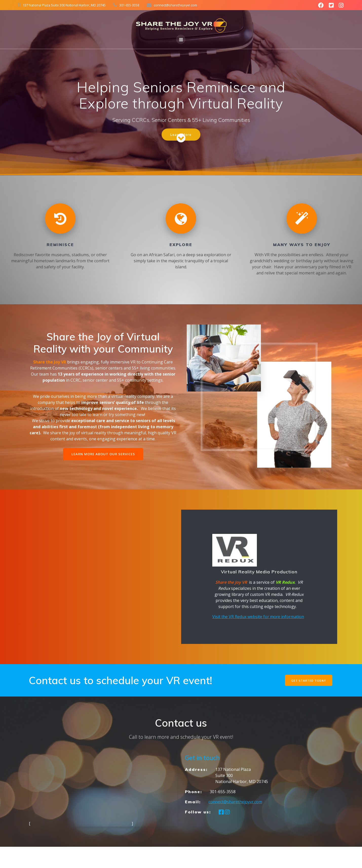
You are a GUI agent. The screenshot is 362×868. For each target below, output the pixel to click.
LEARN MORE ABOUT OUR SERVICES (103, 455)
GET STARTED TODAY (308, 681)
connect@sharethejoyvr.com (235, 802)
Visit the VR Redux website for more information (258, 617)
